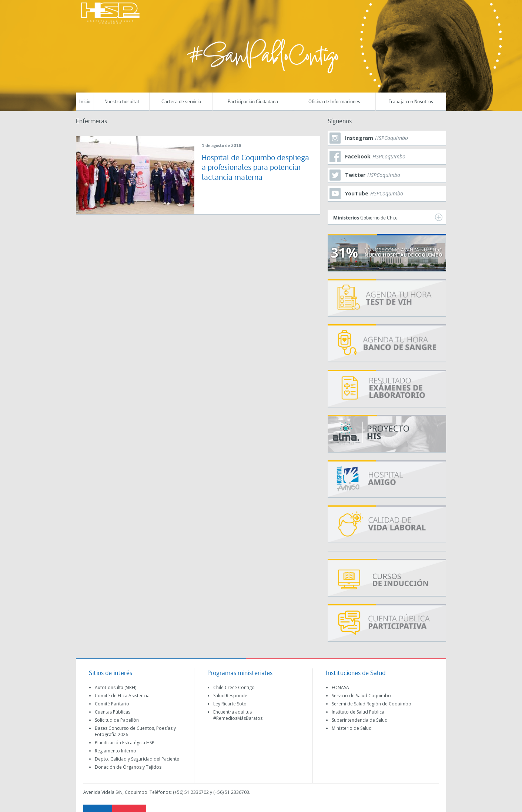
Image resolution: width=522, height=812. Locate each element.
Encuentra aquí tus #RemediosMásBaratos (238, 715)
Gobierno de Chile (388, 217)
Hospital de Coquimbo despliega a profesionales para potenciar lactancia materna (255, 168)
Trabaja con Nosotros (411, 102)
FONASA (340, 687)
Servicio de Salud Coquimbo (361, 696)
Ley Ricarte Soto (230, 704)
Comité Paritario (112, 704)
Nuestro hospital (122, 102)
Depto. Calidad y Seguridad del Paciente (137, 759)
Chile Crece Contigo (234, 687)
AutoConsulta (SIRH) (116, 687)
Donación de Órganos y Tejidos (128, 767)
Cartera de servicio (181, 102)
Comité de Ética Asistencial (123, 696)
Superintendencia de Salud (360, 720)
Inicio (85, 102)
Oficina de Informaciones (334, 102)
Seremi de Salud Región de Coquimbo (372, 704)
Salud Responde (230, 696)
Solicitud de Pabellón (117, 720)
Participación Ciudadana (253, 102)
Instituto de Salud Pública (358, 712)
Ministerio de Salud (352, 728)
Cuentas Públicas (113, 712)
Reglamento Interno (116, 751)
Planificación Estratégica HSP (125, 743)
